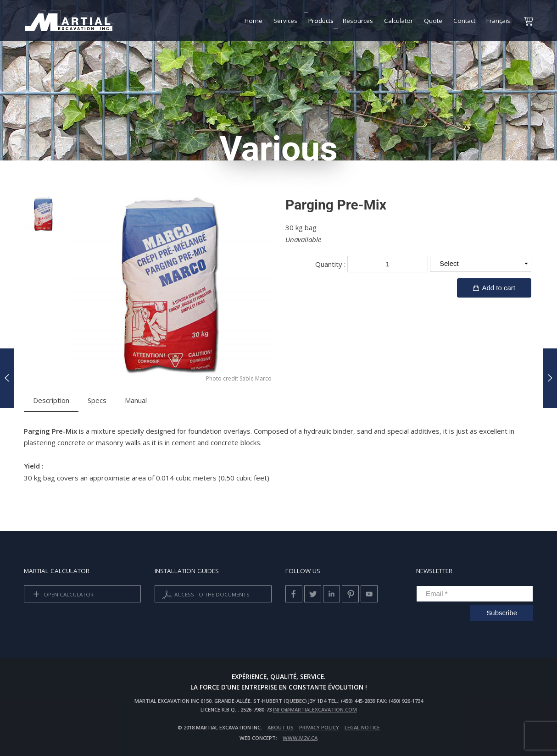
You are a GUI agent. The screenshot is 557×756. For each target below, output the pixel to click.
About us (281, 727)
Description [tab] (51, 400)
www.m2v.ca (300, 738)
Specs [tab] (97, 400)
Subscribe (502, 613)
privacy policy (319, 727)
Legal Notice (362, 727)
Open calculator (62, 595)
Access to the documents (205, 595)
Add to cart (494, 288)
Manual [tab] (136, 400)
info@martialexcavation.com (315, 709)
